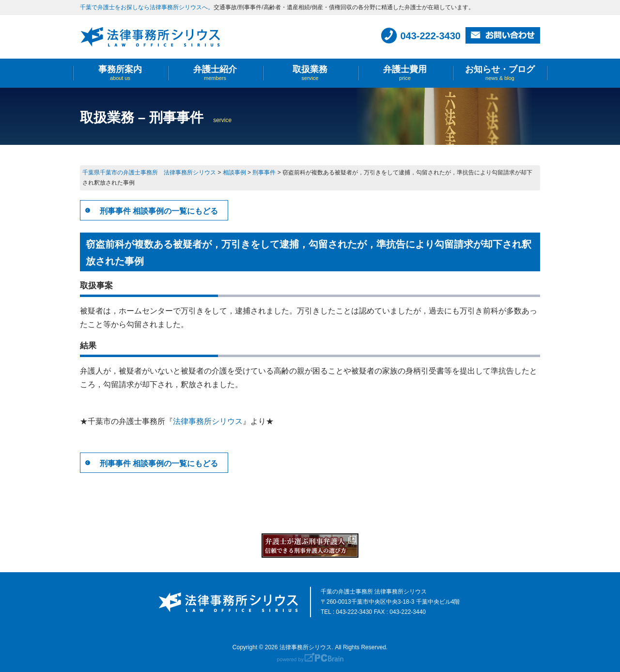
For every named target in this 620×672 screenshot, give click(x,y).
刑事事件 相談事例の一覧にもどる (159, 211)
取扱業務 (310, 73)
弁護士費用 (405, 73)
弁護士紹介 (215, 73)
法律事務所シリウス (208, 421)
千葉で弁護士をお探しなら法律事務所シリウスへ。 (147, 7)
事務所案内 (120, 73)
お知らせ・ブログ (500, 73)
